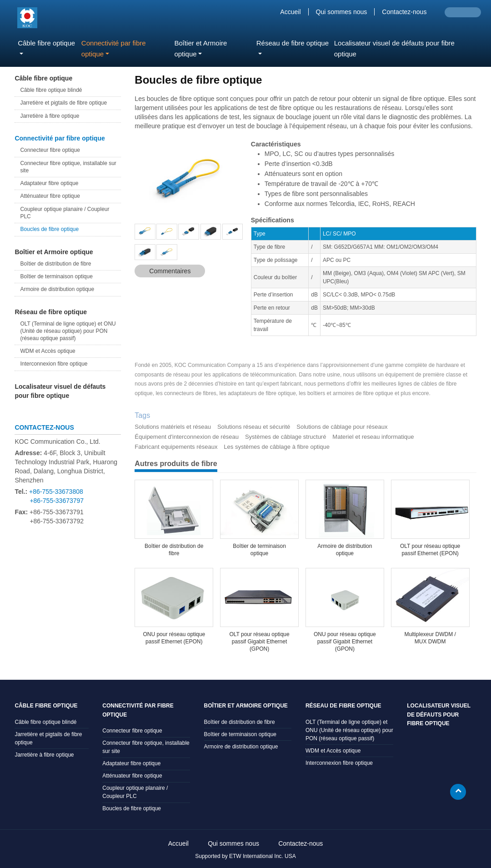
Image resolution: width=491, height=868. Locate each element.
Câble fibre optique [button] (46, 43)
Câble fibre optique (43, 78)
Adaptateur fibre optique (49, 183)
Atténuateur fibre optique (50, 196)
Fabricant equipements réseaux (176, 447)
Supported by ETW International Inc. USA (245, 856)
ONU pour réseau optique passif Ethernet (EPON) (174, 638)
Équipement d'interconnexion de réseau (187, 437)
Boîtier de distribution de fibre (174, 550)
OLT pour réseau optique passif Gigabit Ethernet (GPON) (259, 642)
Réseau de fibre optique (51, 312)
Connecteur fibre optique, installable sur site (68, 167)
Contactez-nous (404, 12)
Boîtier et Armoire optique (54, 252)
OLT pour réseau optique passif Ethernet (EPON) (430, 550)
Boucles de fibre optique (49, 229)
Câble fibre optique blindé (51, 90)
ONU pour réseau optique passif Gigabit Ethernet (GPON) (345, 642)
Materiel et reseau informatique (373, 437)
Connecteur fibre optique (50, 150)
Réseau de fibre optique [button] (293, 43)
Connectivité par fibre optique (60, 138)
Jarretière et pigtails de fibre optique (63, 103)
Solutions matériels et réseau (173, 427)
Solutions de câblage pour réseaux (342, 427)
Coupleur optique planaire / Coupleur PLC (65, 213)
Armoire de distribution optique (345, 550)
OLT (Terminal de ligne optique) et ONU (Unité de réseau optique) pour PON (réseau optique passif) (68, 331)
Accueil (290, 12)
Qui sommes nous (342, 12)
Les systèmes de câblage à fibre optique (277, 447)
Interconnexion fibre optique (54, 364)
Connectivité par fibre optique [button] (114, 48)
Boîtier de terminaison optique (259, 550)
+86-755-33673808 (56, 492)
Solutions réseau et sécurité (254, 427)
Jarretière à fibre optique (50, 116)
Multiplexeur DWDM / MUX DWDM (430, 638)
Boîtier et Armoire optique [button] (200, 48)
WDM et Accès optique (48, 351)
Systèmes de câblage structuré (286, 437)
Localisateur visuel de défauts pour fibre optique (394, 48)
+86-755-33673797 (57, 501)
